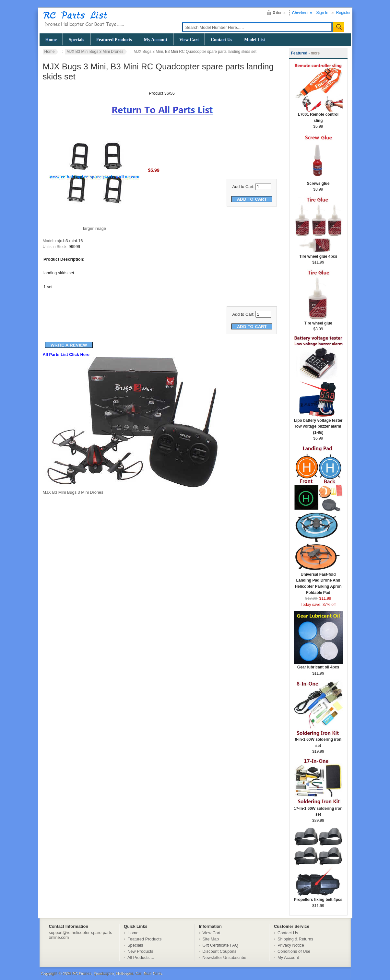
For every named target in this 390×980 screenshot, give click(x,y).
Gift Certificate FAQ (220, 945)
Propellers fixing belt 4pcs (318, 897)
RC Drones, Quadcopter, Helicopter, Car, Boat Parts (117, 974)
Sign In (322, 13)
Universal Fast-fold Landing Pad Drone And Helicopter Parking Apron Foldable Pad (318, 581)
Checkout (300, 13)
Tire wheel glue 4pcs (318, 254)
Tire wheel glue (318, 321)
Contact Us (221, 40)
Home (51, 40)
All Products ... (141, 957)
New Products (140, 951)
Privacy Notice (291, 945)
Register (343, 13)
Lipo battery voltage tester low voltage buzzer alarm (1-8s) (318, 424)
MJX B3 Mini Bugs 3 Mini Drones (95, 52)
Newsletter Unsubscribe (225, 957)
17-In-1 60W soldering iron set (318, 809)
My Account (156, 40)
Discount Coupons (220, 951)
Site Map (211, 939)
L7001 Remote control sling (318, 115)
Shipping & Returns (295, 939)
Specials (77, 40)
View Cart (189, 40)
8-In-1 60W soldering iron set (318, 740)
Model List (254, 40)
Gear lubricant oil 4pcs (318, 665)
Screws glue (318, 181)
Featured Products (114, 40)
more (315, 53)
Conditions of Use (294, 951)
